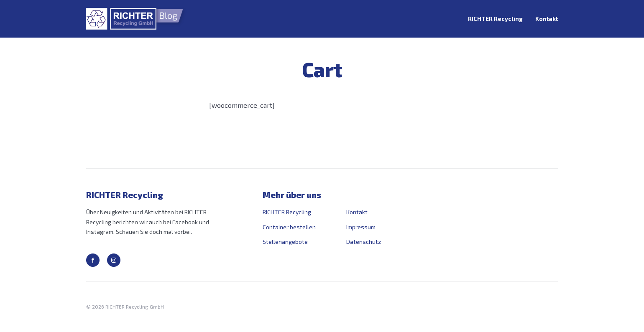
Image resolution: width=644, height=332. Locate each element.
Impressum (361, 227)
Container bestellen (289, 227)
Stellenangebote (285, 242)
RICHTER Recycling (495, 19)
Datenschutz (364, 242)
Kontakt (547, 19)
